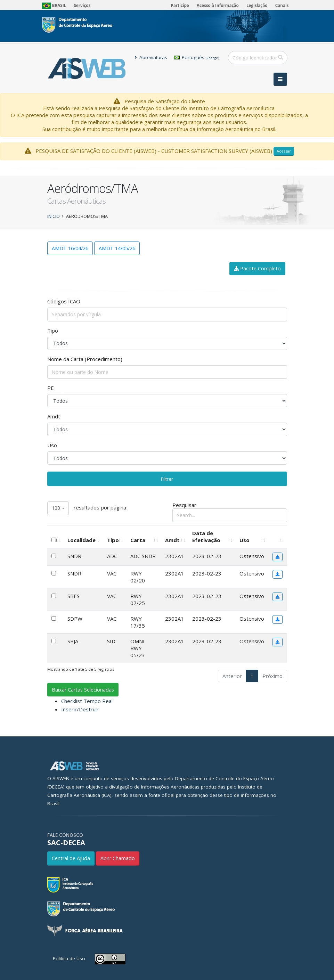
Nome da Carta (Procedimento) (85, 359)
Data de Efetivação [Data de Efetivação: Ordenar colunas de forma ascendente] (206, 537)
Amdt (54, 416)
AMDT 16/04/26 (70, 248)
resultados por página (87, 508)
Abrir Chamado (118, 858)
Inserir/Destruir (80, 709)
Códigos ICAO (64, 301)
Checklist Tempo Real (87, 701)
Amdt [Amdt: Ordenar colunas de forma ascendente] (172, 540)
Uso (52, 445)
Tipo (53, 330)
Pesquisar (230, 512)
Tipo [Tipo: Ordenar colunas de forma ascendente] (113, 540)
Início (54, 216)
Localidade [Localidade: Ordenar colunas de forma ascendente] (82, 540)
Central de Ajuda (71, 858)
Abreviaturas (151, 57)
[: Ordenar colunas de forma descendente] (55, 537)
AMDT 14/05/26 (117, 248)
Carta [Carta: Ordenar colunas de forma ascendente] (138, 540)
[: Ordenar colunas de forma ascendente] (278, 537)
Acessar (284, 151)
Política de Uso (69, 958)
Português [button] (197, 57)
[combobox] (58, 508)
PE (51, 388)
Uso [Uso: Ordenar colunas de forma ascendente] (245, 540)
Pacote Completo (257, 268)
